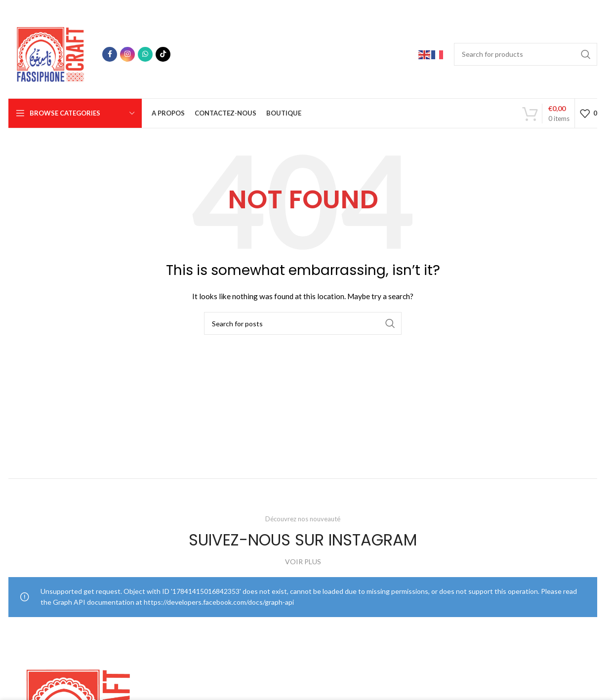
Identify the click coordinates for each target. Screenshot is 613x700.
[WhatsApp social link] (145, 54)
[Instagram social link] (127, 54)
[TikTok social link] (163, 54)
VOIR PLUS (303, 562)
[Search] (526, 54)
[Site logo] (50, 53)
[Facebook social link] (110, 54)
